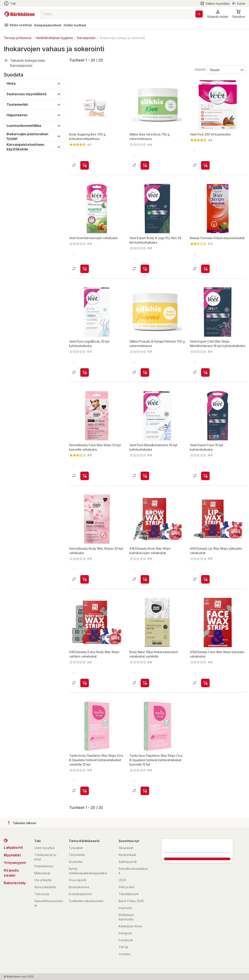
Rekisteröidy (15, 883)
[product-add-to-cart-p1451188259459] (85, 268)
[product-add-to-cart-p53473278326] (205, 475)
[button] (218, 14)
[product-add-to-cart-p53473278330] (145, 475)
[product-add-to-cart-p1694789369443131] (85, 791)
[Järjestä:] (226, 68)
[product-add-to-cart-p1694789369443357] (145, 791)
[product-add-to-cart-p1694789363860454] (145, 164)
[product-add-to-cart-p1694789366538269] (205, 683)
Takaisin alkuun (22, 823)
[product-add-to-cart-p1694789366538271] (85, 683)
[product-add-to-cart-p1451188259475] (205, 164)
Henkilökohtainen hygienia (54, 38)
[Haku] (199, 14)
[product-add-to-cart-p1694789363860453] (145, 372)
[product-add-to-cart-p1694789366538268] (205, 579)
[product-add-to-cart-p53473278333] (205, 372)
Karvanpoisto (86, 38)
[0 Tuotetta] (239, 14)
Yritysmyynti (15, 863)
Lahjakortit (13, 847)
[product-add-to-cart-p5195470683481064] (85, 164)
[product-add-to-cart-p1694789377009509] (145, 683)
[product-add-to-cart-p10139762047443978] (85, 475)
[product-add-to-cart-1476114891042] (205, 268)
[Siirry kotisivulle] (20, 14)
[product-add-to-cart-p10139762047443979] (85, 579)
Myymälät (12, 855)
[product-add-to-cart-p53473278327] (145, 268)
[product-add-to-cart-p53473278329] (85, 372)
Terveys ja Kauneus (18, 38)
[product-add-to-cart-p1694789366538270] (145, 579)
